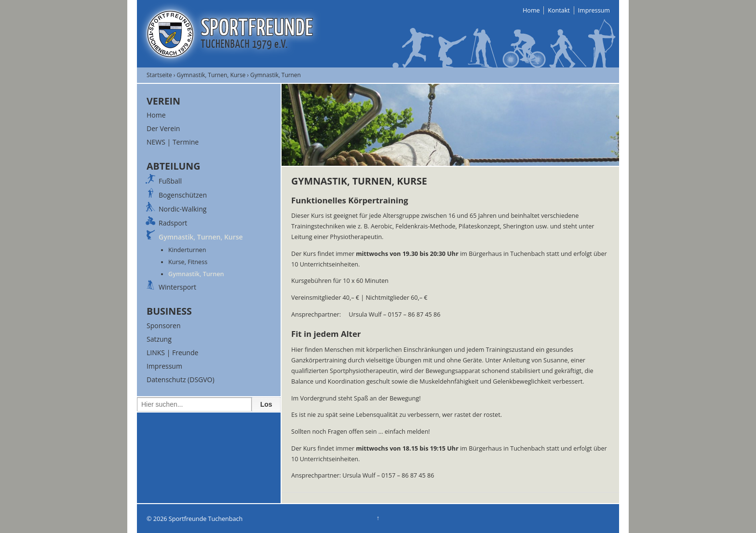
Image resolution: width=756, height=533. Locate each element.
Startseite (159, 75)
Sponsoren (164, 326)
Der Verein (163, 128)
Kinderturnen (187, 250)
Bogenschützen (183, 195)
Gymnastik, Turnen (196, 274)
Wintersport (177, 287)
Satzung (159, 339)
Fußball (170, 181)
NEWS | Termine (173, 142)
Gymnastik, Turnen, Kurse (211, 75)
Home (531, 10)
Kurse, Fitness (188, 262)
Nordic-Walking (182, 209)
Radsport (173, 223)
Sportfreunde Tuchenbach (205, 519)
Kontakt (559, 10)
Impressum (594, 10)
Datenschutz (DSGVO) (181, 380)
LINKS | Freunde (172, 353)
